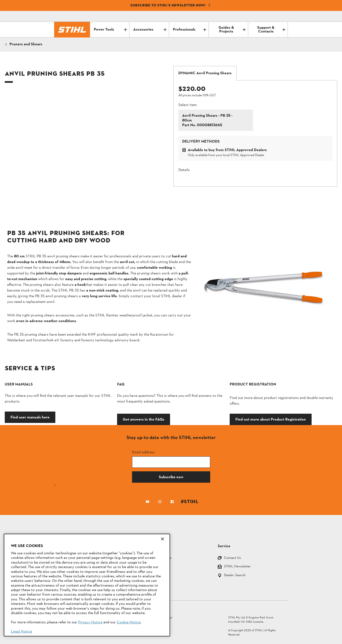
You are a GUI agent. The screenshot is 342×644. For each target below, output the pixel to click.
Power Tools (110, 30)
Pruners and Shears (26, 44)
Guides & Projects (232, 30)
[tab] (205, 73)
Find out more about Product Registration (271, 419)
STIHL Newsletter (237, 567)
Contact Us (232, 558)
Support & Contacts (271, 30)
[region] (87, 585)
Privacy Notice (90, 622)
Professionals (190, 30)
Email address (143, 452)
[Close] (162, 539)
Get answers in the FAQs (144, 419)
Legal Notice (21, 632)
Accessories (150, 30)
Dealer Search (235, 576)
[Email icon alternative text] (264, 16)
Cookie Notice (129, 622)
